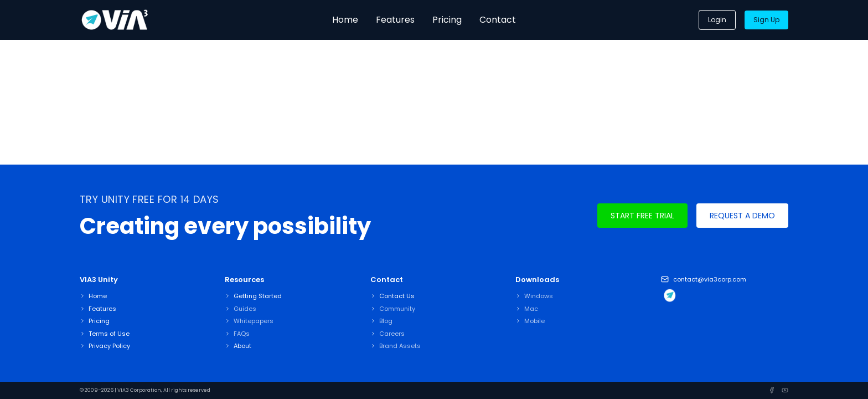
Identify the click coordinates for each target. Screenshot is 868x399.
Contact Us (397, 296)
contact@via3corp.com (710, 279)
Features (395, 20)
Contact (498, 20)
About (242, 346)
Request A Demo (742, 216)
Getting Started (258, 296)
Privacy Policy (109, 346)
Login (717, 20)
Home (345, 20)
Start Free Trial (642, 216)
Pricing (447, 20)
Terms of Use (109, 334)
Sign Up (766, 20)
